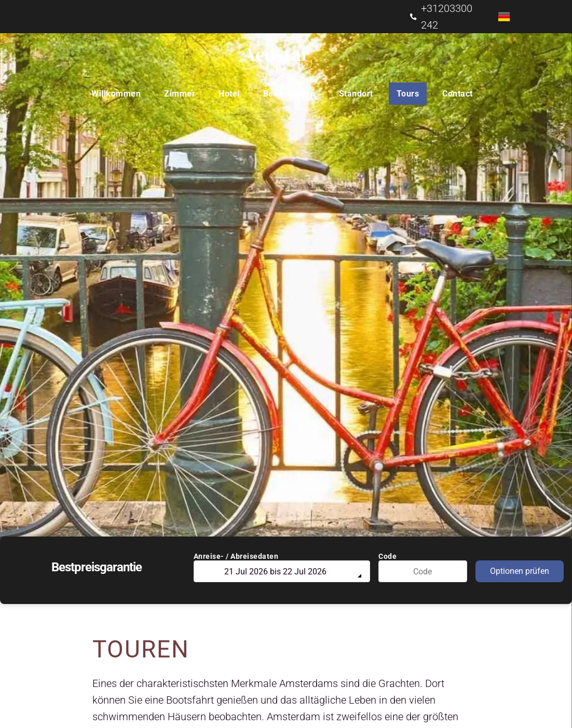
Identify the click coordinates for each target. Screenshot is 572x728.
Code (387, 556)
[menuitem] (120, 94)
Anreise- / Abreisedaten (236, 556)
